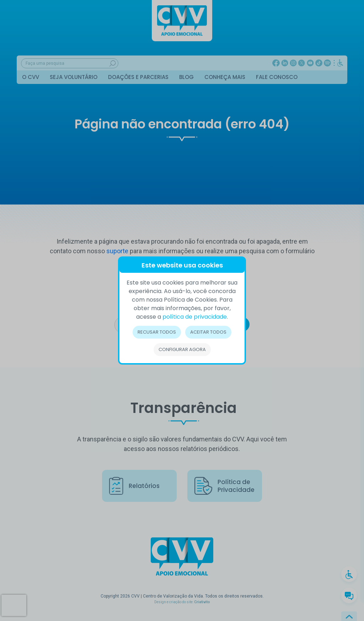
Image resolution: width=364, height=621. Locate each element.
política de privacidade (195, 317)
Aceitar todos (208, 332)
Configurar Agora (182, 349)
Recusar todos (157, 332)
